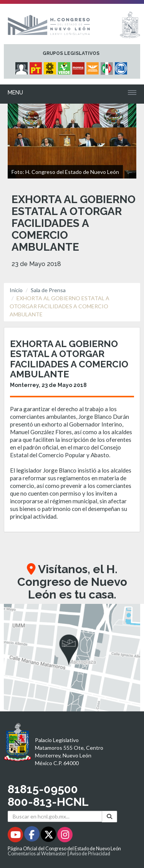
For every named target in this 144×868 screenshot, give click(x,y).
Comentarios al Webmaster (37, 854)
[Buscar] (109, 816)
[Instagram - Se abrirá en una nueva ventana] (65, 836)
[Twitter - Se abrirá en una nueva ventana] (49, 836)
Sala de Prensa (48, 290)
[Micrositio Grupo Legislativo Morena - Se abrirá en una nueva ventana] (79, 66)
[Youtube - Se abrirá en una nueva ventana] (16, 836)
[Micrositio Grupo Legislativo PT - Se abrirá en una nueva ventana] (37, 66)
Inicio (16, 290)
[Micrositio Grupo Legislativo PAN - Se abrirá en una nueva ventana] (122, 66)
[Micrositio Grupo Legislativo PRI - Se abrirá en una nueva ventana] (108, 66)
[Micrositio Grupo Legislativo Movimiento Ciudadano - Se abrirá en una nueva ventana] (94, 66)
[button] (72, 658)
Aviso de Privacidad (90, 854)
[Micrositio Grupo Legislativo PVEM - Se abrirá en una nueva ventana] (65, 66)
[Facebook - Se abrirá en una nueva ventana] (32, 836)
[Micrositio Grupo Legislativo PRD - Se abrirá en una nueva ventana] (51, 66)
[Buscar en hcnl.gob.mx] (55, 816)
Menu (15, 93)
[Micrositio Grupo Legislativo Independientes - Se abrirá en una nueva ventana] (22, 66)
